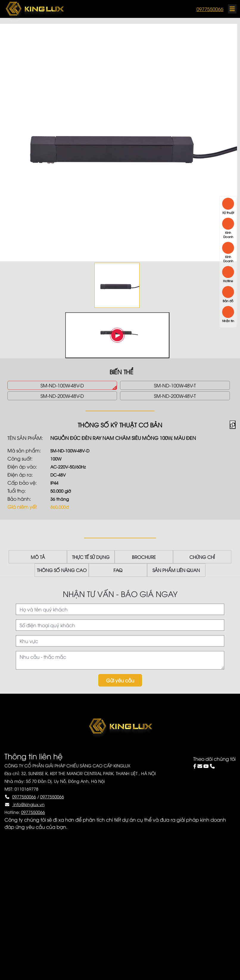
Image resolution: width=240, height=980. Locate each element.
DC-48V (58, 475)
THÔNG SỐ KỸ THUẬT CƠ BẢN (120, 425)
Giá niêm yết (22, 507)
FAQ (121, 570)
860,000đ (60, 507)
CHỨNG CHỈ (195, 557)
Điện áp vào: (22, 466)
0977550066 (210, 9)
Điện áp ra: (20, 474)
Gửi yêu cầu (120, 680)
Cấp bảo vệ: (22, 483)
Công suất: (20, 458)
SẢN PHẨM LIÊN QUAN (173, 570)
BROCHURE (144, 557)
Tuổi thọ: (17, 491)
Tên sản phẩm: (25, 438)
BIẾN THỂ (121, 371)
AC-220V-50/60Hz (68, 467)
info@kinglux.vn (28, 804)
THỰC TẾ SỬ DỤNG (94, 557)
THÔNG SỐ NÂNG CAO (69, 570)
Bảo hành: (19, 499)
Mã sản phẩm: (24, 450)
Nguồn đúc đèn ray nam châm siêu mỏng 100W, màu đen (123, 438)
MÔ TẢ (45, 557)
